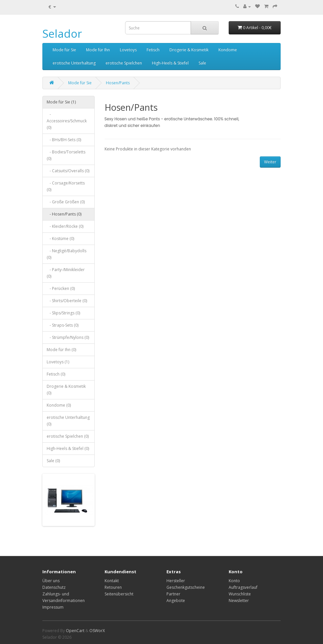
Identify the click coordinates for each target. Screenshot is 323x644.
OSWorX (97, 631)
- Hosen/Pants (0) (64, 214)
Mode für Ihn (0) (61, 350)
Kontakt (112, 581)
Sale (202, 63)
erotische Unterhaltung (74, 63)
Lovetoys (128, 50)
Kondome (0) (59, 405)
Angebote (176, 601)
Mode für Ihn (98, 50)
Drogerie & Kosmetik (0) (66, 390)
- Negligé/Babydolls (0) (67, 254)
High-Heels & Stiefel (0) (68, 448)
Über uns (51, 581)
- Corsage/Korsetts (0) (66, 186)
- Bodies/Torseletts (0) (66, 155)
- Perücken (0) (61, 288)
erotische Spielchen (124, 63)
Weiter (270, 162)
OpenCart (75, 631)
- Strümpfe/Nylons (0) (68, 337)
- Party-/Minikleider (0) (66, 273)
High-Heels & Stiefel (170, 63)
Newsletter (239, 601)
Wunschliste (240, 594)
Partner (173, 594)
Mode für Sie (64, 50)
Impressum (53, 607)
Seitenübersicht (119, 594)
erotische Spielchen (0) (68, 436)
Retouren (113, 587)
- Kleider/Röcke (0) (65, 226)
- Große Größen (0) (66, 202)
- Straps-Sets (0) (63, 325)
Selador (62, 34)
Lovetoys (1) (58, 362)
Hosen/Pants (118, 83)
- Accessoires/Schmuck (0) (67, 121)
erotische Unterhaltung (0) (68, 421)
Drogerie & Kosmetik (189, 50)
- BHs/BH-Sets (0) (64, 140)
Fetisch (153, 50)
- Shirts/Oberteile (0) (67, 301)
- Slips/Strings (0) (63, 313)
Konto (234, 581)
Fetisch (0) (56, 374)
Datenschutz (54, 587)
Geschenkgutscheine (186, 587)
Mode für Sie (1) (61, 102)
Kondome (228, 50)
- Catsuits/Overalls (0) (68, 171)
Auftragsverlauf (243, 587)
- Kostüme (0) (60, 239)
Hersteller (176, 581)
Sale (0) (53, 461)
